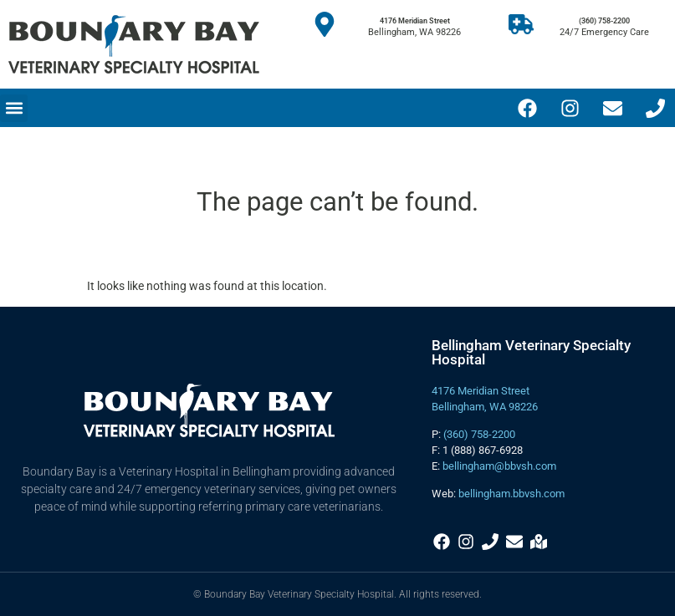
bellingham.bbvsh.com (511, 494)
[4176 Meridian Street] (325, 24)
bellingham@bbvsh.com (499, 466)
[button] (14, 108)
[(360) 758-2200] (521, 24)
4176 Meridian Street (415, 21)
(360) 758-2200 (604, 21)
